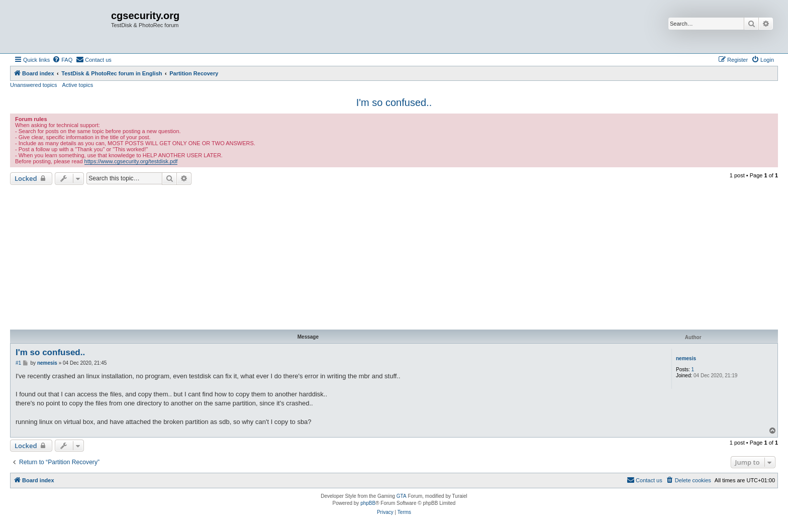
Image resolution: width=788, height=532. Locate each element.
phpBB (368, 503)
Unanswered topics (34, 85)
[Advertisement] (394, 257)
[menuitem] (62, 60)
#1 (18, 363)
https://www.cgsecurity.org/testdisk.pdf (131, 161)
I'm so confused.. (394, 102)
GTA (402, 496)
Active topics (78, 85)
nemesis (686, 358)
